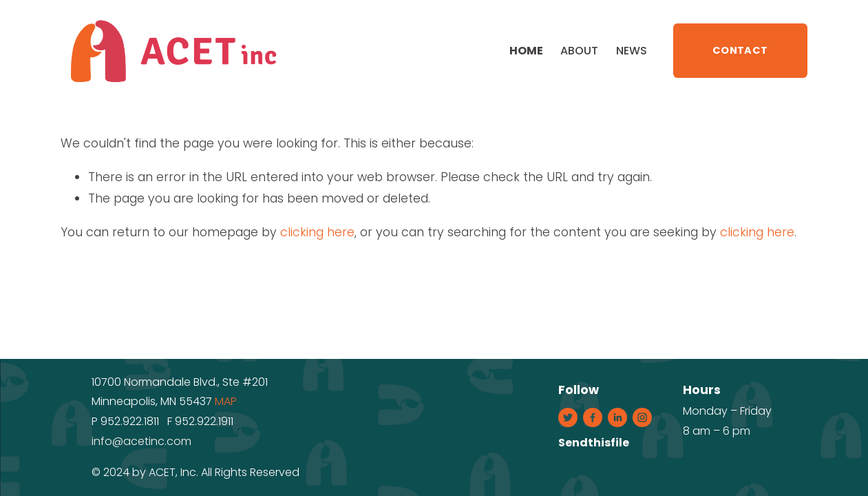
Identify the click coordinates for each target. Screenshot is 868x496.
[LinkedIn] (617, 417)
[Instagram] (642, 417)
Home (526, 51)
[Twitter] (568, 417)
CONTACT (740, 50)
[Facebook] (593, 417)
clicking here (317, 232)
